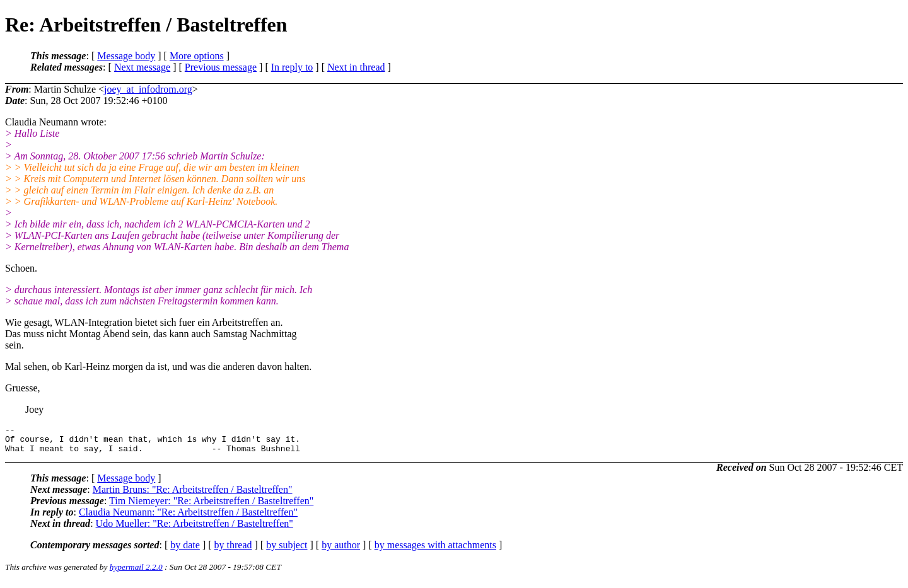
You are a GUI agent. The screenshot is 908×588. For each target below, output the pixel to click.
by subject (287, 551)
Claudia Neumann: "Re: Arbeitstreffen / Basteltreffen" (188, 518)
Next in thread (356, 67)
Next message (142, 67)
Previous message (221, 67)
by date (185, 551)
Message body (126, 56)
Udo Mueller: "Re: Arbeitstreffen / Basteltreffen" (195, 529)
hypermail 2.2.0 (136, 573)
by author (341, 551)
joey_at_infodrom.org (148, 89)
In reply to (292, 67)
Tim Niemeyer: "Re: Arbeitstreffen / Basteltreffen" (211, 506)
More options (197, 56)
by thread (233, 551)
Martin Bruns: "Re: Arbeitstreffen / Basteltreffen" (193, 495)
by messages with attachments (435, 551)
